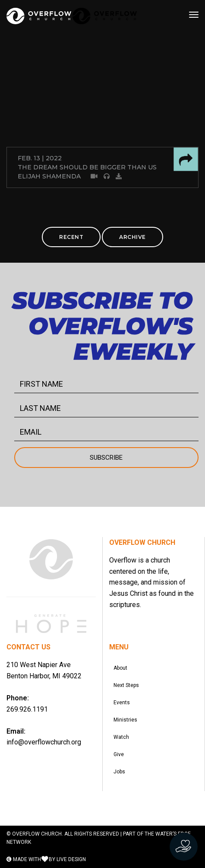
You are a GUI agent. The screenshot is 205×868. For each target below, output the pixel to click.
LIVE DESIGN (71, 859)
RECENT (71, 237)
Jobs (119, 772)
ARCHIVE (132, 237)
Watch (121, 737)
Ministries (125, 720)
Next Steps (126, 685)
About (120, 668)
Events (122, 703)
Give (119, 754)
